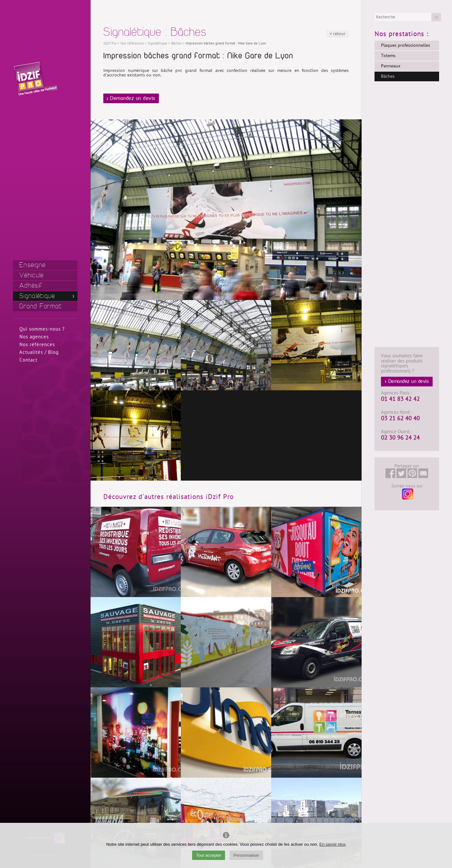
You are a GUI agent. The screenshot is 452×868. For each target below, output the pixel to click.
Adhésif (31, 286)
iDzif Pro (110, 43)
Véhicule (31, 275)
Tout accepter (209, 855)
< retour (338, 34)
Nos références (37, 344)
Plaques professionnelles (406, 45)
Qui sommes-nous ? (42, 329)
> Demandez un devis (131, 98)
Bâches (388, 76)
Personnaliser (246, 855)
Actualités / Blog (39, 352)
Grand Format (41, 306)
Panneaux (391, 66)
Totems (388, 56)
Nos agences (34, 337)
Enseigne (32, 265)
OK (436, 17)
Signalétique (37, 296)
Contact (28, 360)
